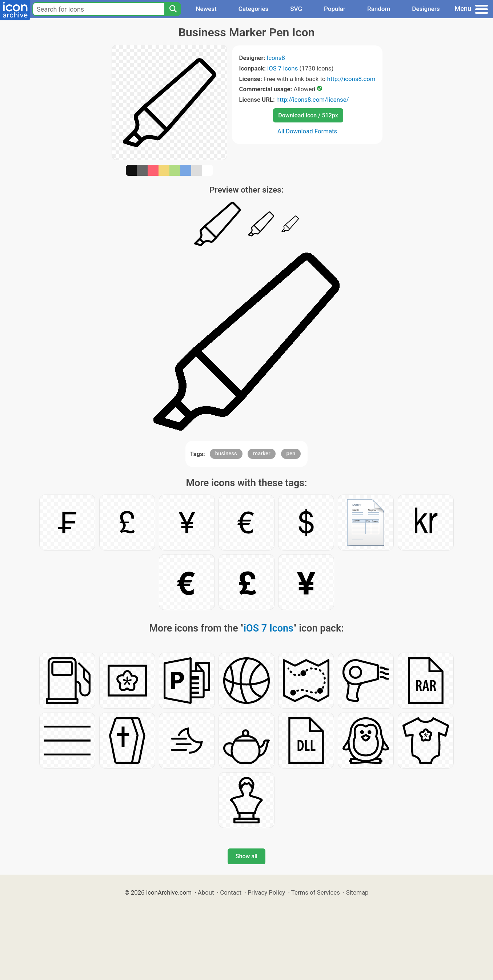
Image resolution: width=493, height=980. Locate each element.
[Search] (173, 9)
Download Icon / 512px (308, 115)
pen (291, 453)
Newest (206, 9)
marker (262, 453)
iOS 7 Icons (282, 68)
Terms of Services (316, 892)
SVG (296, 9)
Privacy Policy (266, 892)
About (206, 892)
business (226, 453)
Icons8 (276, 58)
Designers (426, 9)
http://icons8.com (351, 79)
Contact (231, 892)
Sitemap (357, 892)
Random (379, 9)
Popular (335, 9)
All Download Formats (307, 131)
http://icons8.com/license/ (313, 100)
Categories (254, 9)
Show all (246, 856)
